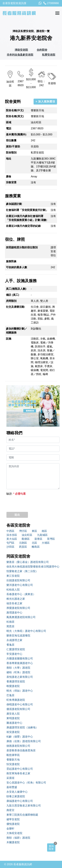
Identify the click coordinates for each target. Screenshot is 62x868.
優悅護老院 (13, 824)
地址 (9, 159)
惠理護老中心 (14, 613)
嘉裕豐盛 (12, 787)
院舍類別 (11, 153)
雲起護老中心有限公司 (20, 769)
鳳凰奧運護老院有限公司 (21, 617)
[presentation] (32, 503)
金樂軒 (10, 829)
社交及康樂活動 (15, 307)
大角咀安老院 (14, 833)
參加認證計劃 (14, 204)
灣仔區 (23, 531)
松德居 (10, 622)
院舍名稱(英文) (15, 116)
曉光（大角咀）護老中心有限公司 (26, 631)
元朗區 (23, 543)
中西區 (10, 531)
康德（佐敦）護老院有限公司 (24, 741)
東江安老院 (13, 576)
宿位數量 (11, 140)
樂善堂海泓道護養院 (18, 636)
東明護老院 (13, 718)
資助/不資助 (13, 146)
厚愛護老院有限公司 (18, 608)
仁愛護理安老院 (16, 649)
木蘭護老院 (13, 842)
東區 (34, 531)
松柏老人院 (13, 590)
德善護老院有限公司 (18, 746)
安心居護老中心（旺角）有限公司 (26, 783)
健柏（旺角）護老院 (18, 672)
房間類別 (11, 301)
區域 (9, 122)
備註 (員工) (12, 295)
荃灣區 (51, 539)
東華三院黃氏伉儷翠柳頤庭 (22, 815)
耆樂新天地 (13, 760)
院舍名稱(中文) (15, 110)
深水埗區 (12, 535)
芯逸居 (10, 695)
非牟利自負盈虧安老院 (20, 55)
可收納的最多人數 (17, 267)
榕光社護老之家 (16, 599)
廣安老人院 (13, 714)
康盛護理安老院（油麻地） (22, 727)
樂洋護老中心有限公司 (20, 585)
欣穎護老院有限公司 (18, 580)
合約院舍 (42, 50)
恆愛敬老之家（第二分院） (22, 571)
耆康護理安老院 (16, 681)
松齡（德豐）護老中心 (20, 737)
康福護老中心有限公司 (20, 801)
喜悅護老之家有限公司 (20, 677)
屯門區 (10, 543)
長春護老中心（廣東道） (21, 594)
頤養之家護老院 (16, 796)
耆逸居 (10, 645)
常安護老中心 (14, 654)
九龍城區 (42, 535)
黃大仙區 (12, 539)
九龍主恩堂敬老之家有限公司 (24, 806)
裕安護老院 (13, 732)
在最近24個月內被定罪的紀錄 (23, 226)
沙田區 (10, 547)
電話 (9, 128)
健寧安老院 (13, 819)
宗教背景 (11, 182)
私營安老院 (49, 55)
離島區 (36, 547)
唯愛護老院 (13, 686)
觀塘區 (26, 539)
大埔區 (46, 543)
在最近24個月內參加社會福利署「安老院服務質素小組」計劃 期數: (27, 218)
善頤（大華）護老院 (18, 668)
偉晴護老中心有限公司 (20, 704)
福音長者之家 (14, 603)
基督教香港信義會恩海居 (21, 750)
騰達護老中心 (14, 723)
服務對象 (11, 261)
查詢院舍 (51, 847)
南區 (44, 531)
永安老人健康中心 (17, 792)
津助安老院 (21, 50)
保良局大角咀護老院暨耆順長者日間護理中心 (33, 567)
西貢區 (23, 547)
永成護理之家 (14, 640)
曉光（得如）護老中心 (20, 691)
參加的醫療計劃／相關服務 (17, 331)
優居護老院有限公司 (18, 709)
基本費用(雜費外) (16, 134)
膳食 (9, 177)
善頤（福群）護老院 (18, 838)
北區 (34, 543)
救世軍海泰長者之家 (18, 773)
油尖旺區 (27, 535)
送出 (17, 515)
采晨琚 (10, 778)
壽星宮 (10, 810)
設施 (9, 339)
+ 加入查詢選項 (45, 102)
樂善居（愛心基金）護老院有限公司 (28, 562)
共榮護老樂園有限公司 (20, 659)
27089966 (51, 3)
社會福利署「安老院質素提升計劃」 (27, 210)
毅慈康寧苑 (13, 755)
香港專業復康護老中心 (20, 663)
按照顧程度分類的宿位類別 (22, 247)
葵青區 (38, 539)
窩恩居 (10, 626)
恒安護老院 (13, 764)
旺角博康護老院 (16, 700)
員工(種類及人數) (16, 289)
